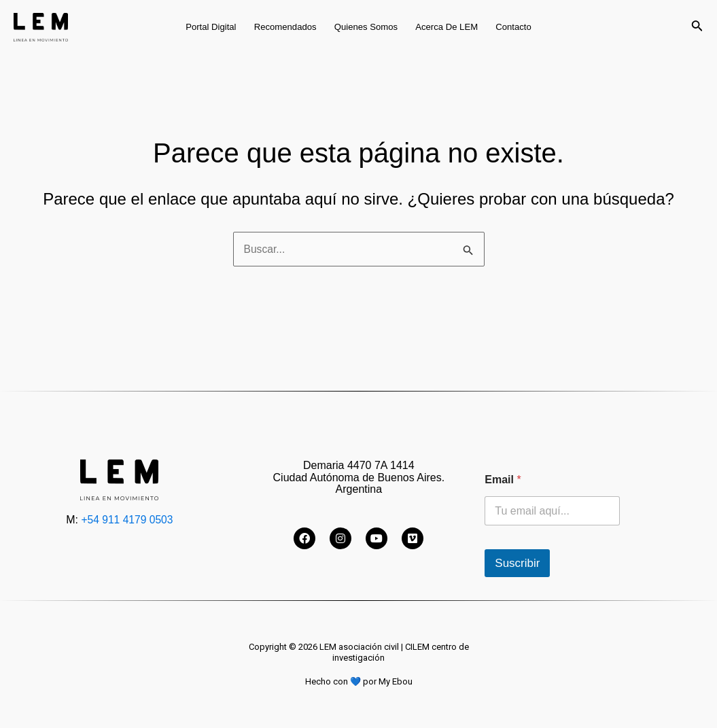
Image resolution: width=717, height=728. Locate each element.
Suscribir (517, 563)
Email (503, 480)
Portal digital (211, 27)
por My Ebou (387, 681)
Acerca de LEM (447, 27)
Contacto (513, 27)
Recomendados (285, 27)
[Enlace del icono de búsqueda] (697, 27)
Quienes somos (366, 27)
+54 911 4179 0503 (127, 520)
